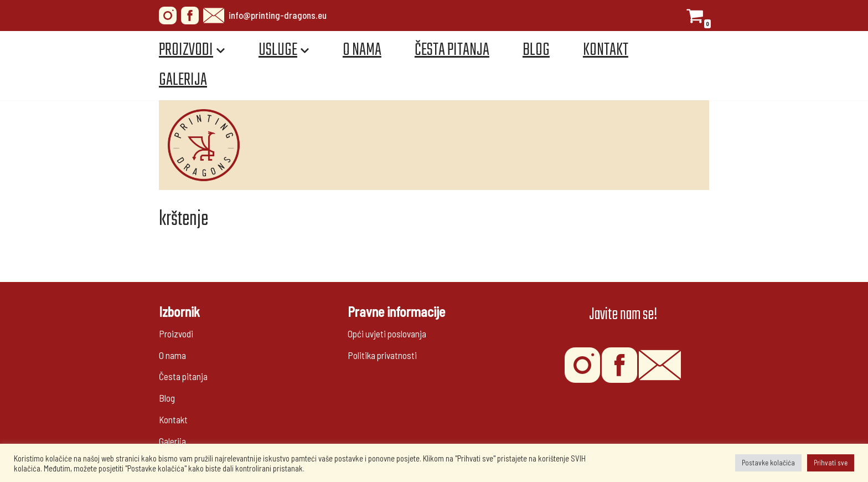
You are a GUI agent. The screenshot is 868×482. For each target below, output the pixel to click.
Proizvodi (176, 334)
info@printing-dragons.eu (265, 16)
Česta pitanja (452, 50)
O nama (362, 50)
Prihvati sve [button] (831, 463)
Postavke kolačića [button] (768, 463)
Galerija (183, 80)
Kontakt (606, 50)
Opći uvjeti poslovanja (387, 334)
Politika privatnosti (382, 355)
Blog (536, 50)
